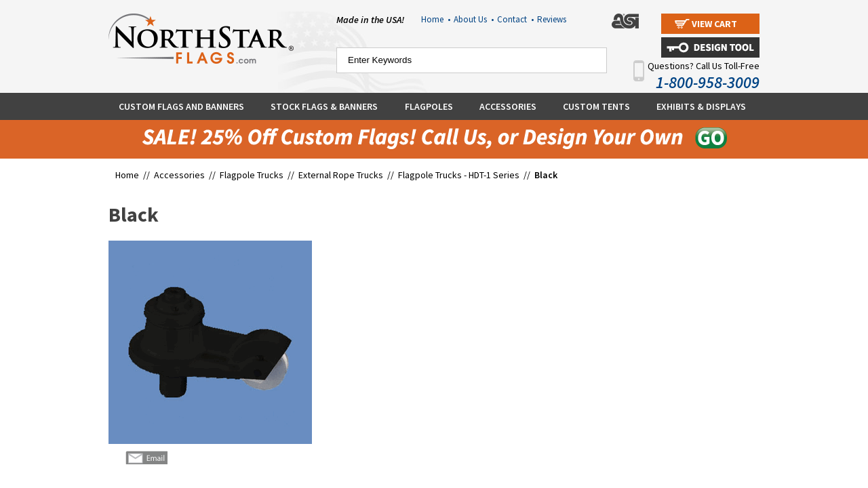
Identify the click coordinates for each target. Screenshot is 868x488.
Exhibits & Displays (701, 106)
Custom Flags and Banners (181, 106)
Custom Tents (596, 106)
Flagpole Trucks (252, 175)
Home (436, 19)
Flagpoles (429, 106)
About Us (474, 19)
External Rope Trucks (341, 175)
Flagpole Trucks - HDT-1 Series (459, 175)
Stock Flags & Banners (324, 106)
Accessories (508, 106)
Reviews (552, 19)
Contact (515, 19)
